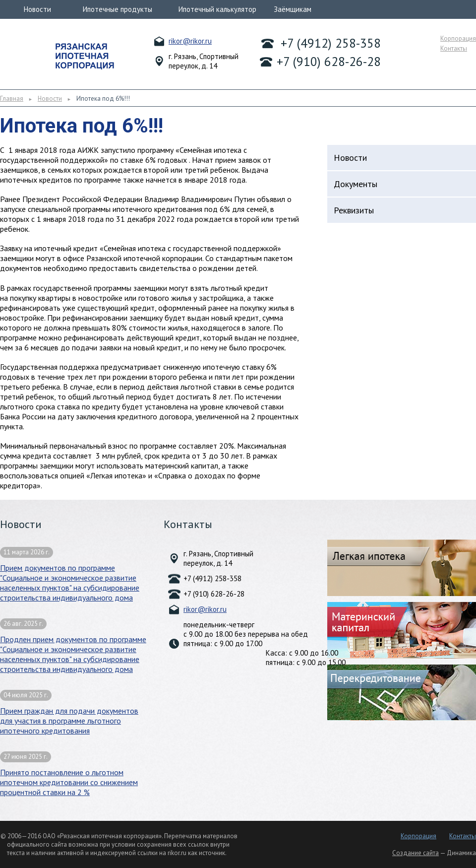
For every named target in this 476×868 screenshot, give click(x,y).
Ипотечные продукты (118, 9)
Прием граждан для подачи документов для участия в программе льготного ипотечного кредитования (69, 713)
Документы (356, 184)
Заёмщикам (293, 9)
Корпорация (458, 38)
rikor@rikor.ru (190, 41)
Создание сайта (416, 853)
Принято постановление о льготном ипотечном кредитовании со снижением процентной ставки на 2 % (69, 774)
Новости (37, 9)
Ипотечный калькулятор (217, 9)
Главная (12, 99)
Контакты (454, 48)
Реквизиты (354, 210)
